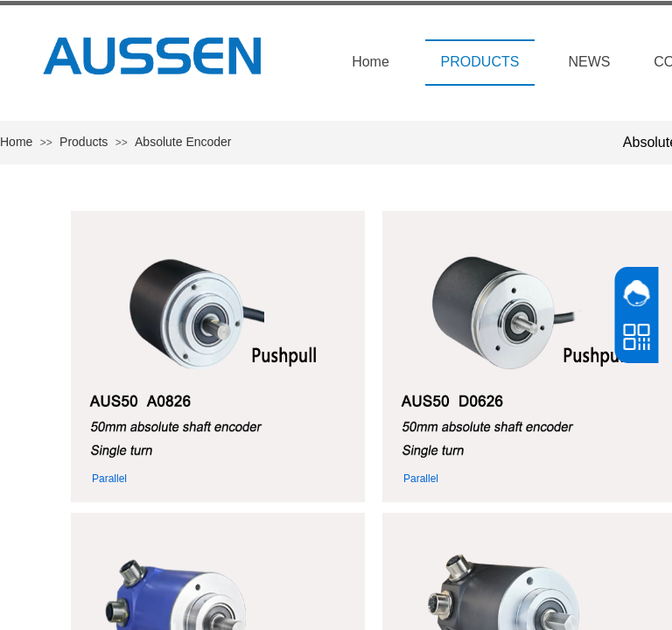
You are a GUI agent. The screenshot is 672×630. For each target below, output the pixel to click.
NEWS (590, 62)
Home (371, 62)
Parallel (109, 479)
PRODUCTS (480, 62)
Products (84, 142)
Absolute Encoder (183, 142)
